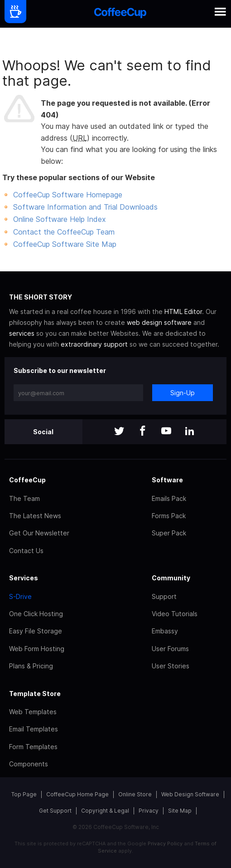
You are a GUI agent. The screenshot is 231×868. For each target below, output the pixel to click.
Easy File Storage (36, 631)
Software (167, 480)
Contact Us (26, 551)
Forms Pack (169, 516)
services (22, 333)
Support (164, 596)
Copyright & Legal (105, 811)
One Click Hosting (36, 614)
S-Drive (20, 596)
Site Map (180, 811)
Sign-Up (183, 393)
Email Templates (34, 729)
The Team (24, 498)
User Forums (170, 649)
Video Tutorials (175, 614)
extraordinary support (94, 344)
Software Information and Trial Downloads (85, 207)
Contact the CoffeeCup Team (64, 232)
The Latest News (35, 516)
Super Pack (169, 533)
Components (29, 764)
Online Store (135, 794)
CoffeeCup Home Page (77, 794)
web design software (159, 322)
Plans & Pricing (31, 666)
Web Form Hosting (37, 649)
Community (171, 578)
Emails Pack (169, 498)
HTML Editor (183, 311)
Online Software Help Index (60, 219)
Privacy (149, 811)
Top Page (24, 794)
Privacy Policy (165, 843)
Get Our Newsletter (39, 533)
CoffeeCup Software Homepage (68, 195)
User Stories (171, 666)
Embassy (165, 631)
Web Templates (33, 712)
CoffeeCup (27, 480)
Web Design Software (190, 794)
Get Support (55, 811)
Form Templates (33, 747)
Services (24, 578)
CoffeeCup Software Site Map (65, 244)
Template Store (35, 694)
